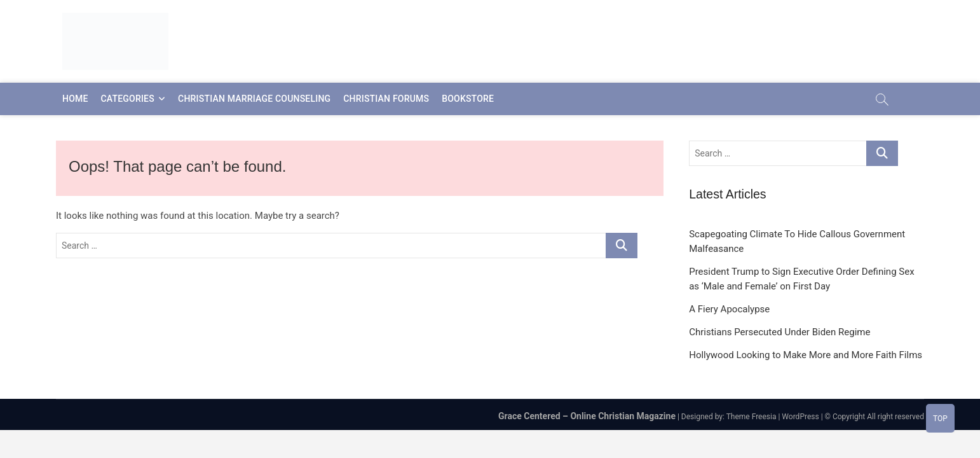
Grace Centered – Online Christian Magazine (587, 416)
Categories (128, 99)
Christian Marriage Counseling (254, 99)
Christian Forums (386, 99)
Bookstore (468, 99)
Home (75, 99)
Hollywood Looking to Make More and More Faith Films (806, 355)
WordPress (800, 417)
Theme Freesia (752, 417)
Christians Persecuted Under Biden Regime (779, 332)
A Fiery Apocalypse (729, 309)
